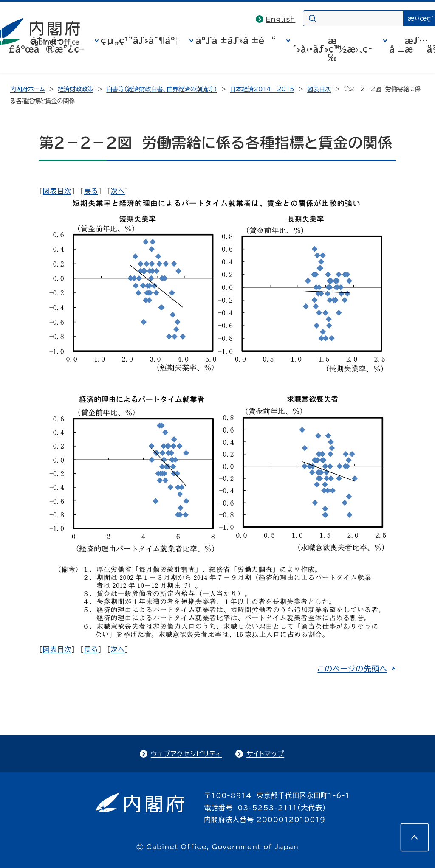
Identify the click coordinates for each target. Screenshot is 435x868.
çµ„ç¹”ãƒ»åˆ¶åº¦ (140, 40)
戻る (91, 191)
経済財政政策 (76, 89)
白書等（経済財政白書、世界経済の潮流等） (161, 89)
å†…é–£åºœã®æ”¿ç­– (46, 45)
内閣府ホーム (27, 89)
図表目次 (319, 89)
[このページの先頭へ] (415, 837)
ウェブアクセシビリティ (186, 754)
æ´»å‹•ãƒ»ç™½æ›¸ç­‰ (332, 49)
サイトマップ (265, 754)
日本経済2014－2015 (262, 89)
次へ (118, 191)
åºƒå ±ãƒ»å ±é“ (235, 40)
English (281, 19)
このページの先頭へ (352, 669)
